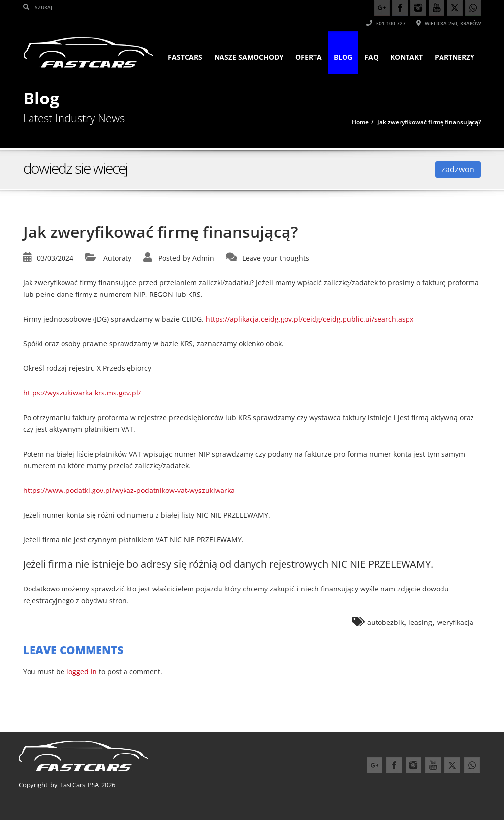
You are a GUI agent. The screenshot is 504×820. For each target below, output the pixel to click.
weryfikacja (455, 622)
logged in (82, 672)
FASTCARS (185, 57)
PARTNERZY (455, 57)
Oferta (309, 57)
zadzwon (458, 169)
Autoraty (117, 258)
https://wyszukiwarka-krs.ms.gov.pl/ (82, 393)
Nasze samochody (249, 57)
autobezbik (385, 622)
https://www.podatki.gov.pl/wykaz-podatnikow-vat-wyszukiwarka (129, 490)
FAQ (371, 57)
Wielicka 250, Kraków (449, 23)
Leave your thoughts (276, 258)
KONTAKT (407, 57)
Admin (203, 258)
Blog (343, 57)
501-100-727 (386, 23)
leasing (420, 622)
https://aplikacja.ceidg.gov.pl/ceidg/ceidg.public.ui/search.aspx (310, 319)
